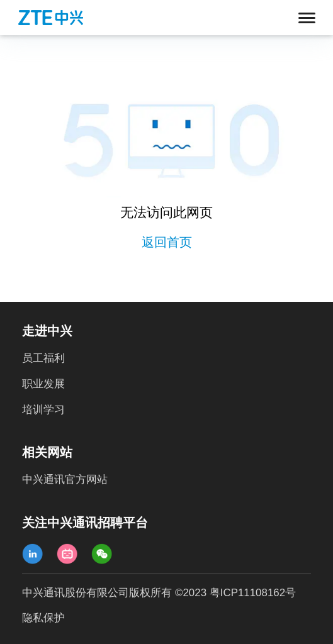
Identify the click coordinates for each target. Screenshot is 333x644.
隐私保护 (43, 618)
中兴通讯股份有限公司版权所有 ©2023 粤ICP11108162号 (159, 593)
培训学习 (43, 410)
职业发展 (43, 384)
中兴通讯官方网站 (65, 480)
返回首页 (167, 242)
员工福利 (43, 358)
